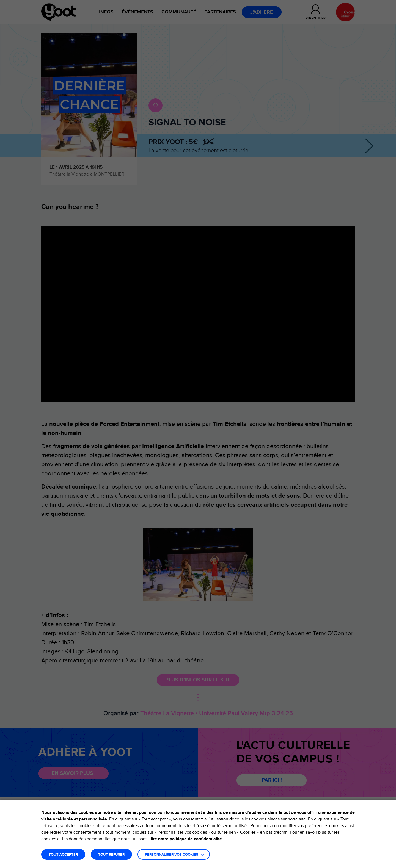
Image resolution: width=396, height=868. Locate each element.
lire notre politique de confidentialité (186, 839)
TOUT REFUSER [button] (111, 855)
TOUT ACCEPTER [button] (63, 855)
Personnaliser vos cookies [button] (172, 855)
